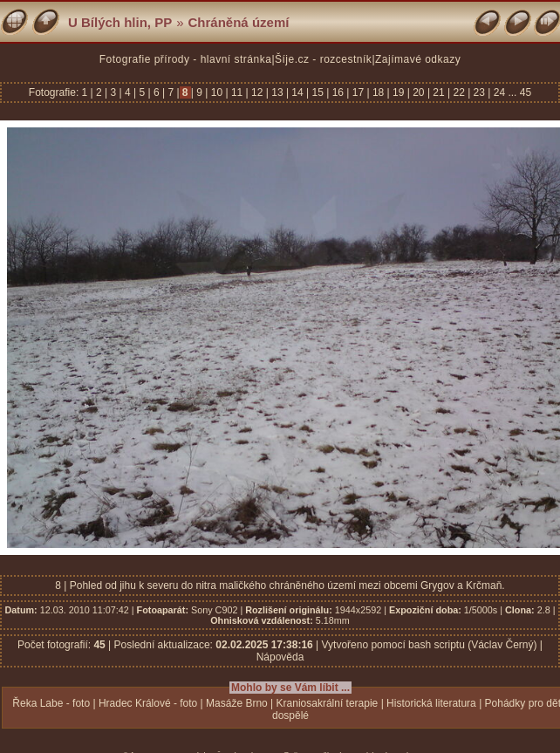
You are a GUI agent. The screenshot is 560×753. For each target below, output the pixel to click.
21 (439, 92)
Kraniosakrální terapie (328, 703)
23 (479, 92)
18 (379, 92)
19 (399, 92)
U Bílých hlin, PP (120, 22)
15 (318, 92)
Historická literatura (431, 703)
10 (216, 92)
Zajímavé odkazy (418, 59)
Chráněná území (239, 22)
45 (526, 92)
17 (358, 92)
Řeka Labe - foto (51, 703)
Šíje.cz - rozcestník (323, 59)
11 (237, 92)
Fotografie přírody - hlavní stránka (186, 59)
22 (459, 92)
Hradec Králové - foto (148, 703)
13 (277, 92)
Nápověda (280, 657)
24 (499, 92)
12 (257, 92)
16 (338, 92)
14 (297, 92)
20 (419, 92)
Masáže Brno (237, 703)
